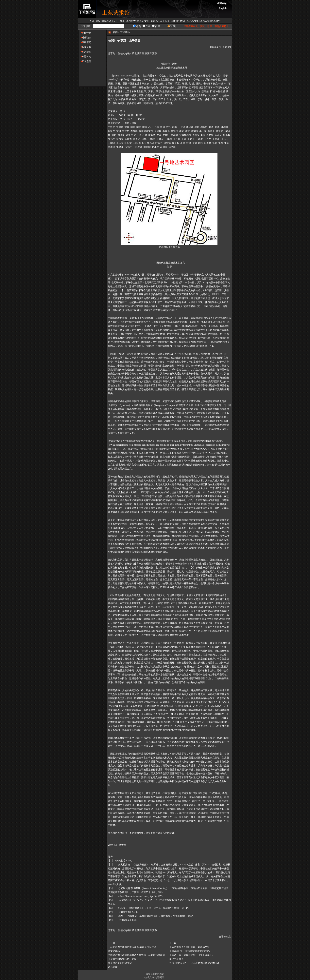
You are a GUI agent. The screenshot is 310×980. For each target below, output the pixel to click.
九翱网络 (160, 977)
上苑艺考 (131, 21)
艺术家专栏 (143, 21)
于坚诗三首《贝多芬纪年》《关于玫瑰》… (192, 955)
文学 (116, 21)
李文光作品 (114, 951)
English (223, 8)
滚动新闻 (85, 42)
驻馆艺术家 (157, 21)
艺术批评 (216, 21)
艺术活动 (85, 61)
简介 (98, 21)
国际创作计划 (178, 21)
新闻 (122, 21)
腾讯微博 (137, 53)
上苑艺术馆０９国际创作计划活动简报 (189, 947)
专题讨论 (85, 57)
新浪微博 (147, 53)
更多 (155, 53)
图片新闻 (85, 52)
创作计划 (85, 33)
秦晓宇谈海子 (176, 959)
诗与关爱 (113, 967)
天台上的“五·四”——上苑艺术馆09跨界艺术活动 (194, 963)
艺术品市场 (193, 21)
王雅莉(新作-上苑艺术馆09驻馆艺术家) (189, 951)
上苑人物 (205, 21)
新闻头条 (85, 47)
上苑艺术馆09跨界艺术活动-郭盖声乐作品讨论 (132, 947)
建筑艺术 (107, 21)
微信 (120, 53)
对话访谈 (85, 38)
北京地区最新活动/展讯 (120, 963)
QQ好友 (127, 53)
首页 (92, 21)
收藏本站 (222, 3)
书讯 (167, 21)
